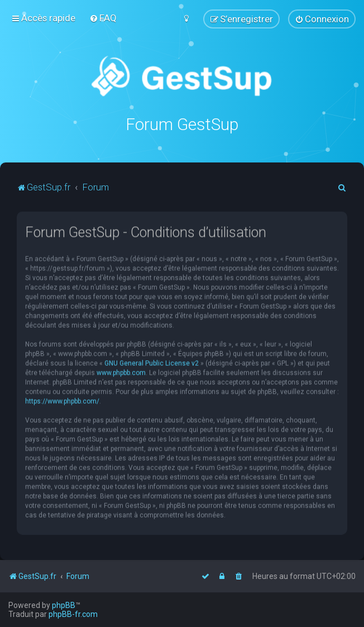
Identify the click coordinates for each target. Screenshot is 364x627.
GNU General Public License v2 (152, 363)
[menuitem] (103, 18)
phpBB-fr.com (73, 614)
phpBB (64, 605)
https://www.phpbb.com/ (62, 401)
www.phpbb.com (121, 372)
